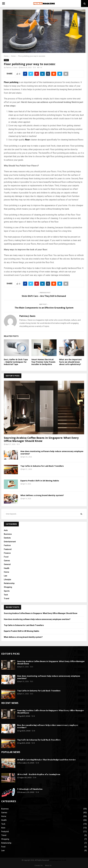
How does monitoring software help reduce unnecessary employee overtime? (52, 452)
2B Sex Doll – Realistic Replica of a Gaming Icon (39, 774)
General (7, 564)
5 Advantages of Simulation (30, 789)
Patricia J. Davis (12, 68)
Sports (7, 591)
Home (6, 60)
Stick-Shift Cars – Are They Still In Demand (44, 296)
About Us (48, 866)
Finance (7, 553)
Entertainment (10, 542)
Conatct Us (39, 866)
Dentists (7, 538)
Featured (8, 549)
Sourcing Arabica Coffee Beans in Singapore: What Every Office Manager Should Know (41, 439)
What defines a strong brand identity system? (42, 495)
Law (6, 576)
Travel (7, 598)
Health (7, 568)
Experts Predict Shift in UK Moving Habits (40, 481)
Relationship (9, 583)
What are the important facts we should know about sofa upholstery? (70, 362)
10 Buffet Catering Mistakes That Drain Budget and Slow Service (46, 760)
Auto (6, 530)
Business (8, 534)
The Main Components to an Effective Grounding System (44, 308)
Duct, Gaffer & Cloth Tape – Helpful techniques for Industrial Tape (16, 362)
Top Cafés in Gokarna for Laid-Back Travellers (42, 466)
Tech (6, 595)
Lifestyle (7, 580)
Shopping (8, 587)
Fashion (7, 545)
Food (6, 557)
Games (7, 561)
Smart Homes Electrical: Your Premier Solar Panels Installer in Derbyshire (43, 362)
